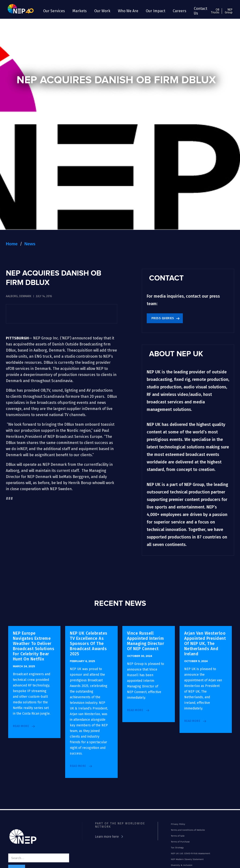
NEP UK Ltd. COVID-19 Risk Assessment (191, 853)
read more (21, 726)
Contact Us (201, 11)
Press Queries (163, 318)
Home (12, 244)
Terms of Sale (178, 836)
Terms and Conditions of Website (188, 830)
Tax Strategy (177, 848)
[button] (54, 11)
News (30, 244)
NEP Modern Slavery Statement (187, 859)
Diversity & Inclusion (182, 865)
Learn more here (107, 837)
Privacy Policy (178, 824)
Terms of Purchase (180, 842)
